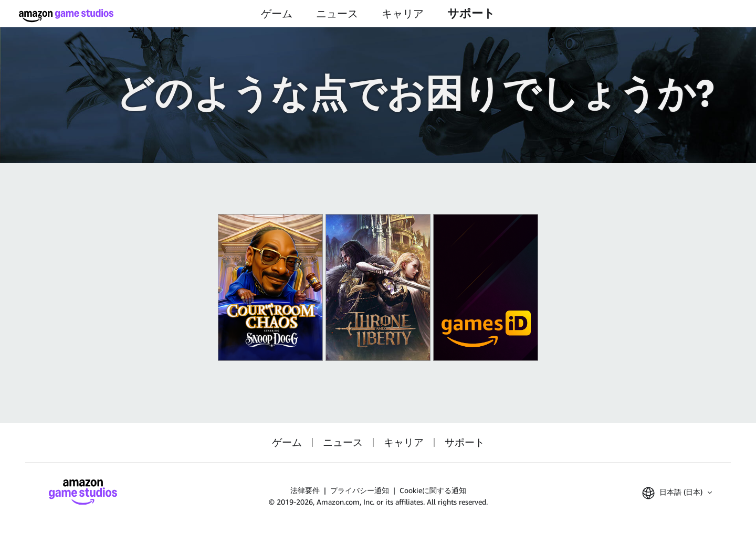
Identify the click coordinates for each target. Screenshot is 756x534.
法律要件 (305, 490)
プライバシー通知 (360, 490)
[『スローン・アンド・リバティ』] (378, 287)
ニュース (337, 14)
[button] (677, 493)
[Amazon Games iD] (486, 287)
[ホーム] (66, 15)
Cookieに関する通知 (433, 490)
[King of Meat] (270, 287)
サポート (471, 13)
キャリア (403, 14)
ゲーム (277, 14)
